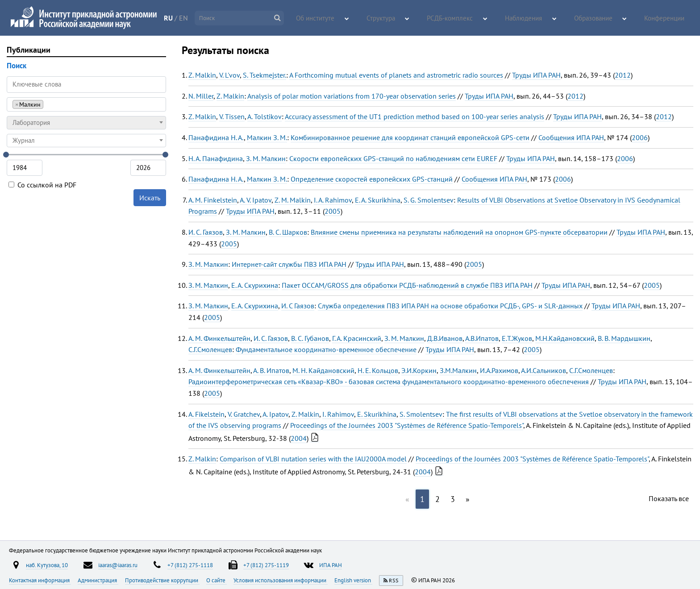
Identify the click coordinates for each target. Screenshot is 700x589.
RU (191, 18)
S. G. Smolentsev (429, 200)
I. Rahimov (338, 414)
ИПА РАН (331, 565)
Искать (150, 198)
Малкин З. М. (267, 137)
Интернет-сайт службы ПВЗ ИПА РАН (289, 264)
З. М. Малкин (266, 158)
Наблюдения (541, 18)
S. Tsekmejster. (265, 75)
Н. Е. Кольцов (378, 370)
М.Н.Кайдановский (565, 338)
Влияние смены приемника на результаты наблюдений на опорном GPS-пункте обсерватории (459, 232)
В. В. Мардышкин (624, 338)
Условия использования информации (281, 580)
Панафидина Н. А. (216, 137)
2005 (333, 211)
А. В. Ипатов (271, 370)
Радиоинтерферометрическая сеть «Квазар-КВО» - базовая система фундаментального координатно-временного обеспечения (389, 382)
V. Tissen (232, 116)
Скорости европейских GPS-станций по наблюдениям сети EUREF (393, 158)
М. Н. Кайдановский (323, 370)
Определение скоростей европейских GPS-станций (372, 179)
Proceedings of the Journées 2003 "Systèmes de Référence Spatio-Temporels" (407, 425)
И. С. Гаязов (206, 232)
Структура (416, 18)
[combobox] (86, 104)
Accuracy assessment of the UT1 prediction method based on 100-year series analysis (415, 116)
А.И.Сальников (544, 370)
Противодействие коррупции (162, 580)
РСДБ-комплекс (477, 18)
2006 (640, 137)
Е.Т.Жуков (517, 338)
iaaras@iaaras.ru (118, 565)
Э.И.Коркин (419, 370)
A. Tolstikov (265, 116)
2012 (623, 75)
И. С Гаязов (298, 306)
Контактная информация (40, 580)
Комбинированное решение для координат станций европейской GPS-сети (410, 137)
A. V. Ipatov (256, 200)
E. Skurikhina (377, 414)
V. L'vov (229, 75)
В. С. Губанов (310, 338)
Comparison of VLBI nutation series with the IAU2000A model (313, 459)
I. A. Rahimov (333, 200)
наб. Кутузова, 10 (47, 565)
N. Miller (201, 96)
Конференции (667, 18)
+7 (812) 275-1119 (266, 565)
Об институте (358, 18)
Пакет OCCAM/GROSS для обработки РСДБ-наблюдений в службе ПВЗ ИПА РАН (407, 285)
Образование (603, 18)
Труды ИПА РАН (536, 75)
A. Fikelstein (206, 414)
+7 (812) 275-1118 (190, 565)
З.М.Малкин (458, 370)
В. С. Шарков (288, 232)
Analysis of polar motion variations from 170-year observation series (352, 96)
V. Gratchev (244, 414)
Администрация (98, 580)
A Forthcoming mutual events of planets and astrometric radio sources (396, 75)
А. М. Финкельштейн (219, 338)
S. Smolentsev (421, 414)
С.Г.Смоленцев (210, 349)
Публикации (29, 50)
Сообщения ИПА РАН (571, 137)
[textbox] (86, 123)
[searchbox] (48, 104)
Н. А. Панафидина (216, 158)
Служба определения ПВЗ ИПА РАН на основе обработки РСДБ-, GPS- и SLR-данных (450, 306)
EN (206, 18)
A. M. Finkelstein (213, 200)
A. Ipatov (275, 414)
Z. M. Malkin (293, 200)
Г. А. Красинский (357, 338)
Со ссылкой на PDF (42, 185)
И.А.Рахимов (499, 370)
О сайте (217, 580)
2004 (299, 438)
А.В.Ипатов (482, 338)
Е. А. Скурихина (255, 285)
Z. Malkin (202, 75)
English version (353, 580)
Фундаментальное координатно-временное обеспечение (326, 349)
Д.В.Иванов (445, 338)
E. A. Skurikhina (378, 200)
